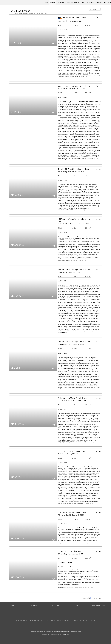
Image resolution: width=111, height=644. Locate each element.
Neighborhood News (80, 2)
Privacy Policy (44, 626)
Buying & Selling (61, 2)
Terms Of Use (33, 626)
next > (100, 598)
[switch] (54, 43)
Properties (53, 2)
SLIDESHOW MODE (95, 9)
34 (96, 598)
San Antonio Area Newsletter (95, 2)
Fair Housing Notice (75, 626)
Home (47, 2)
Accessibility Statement (58, 626)
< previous (86, 598)
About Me (70, 2)
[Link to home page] (10, 2)
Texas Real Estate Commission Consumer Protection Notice (55, 634)
